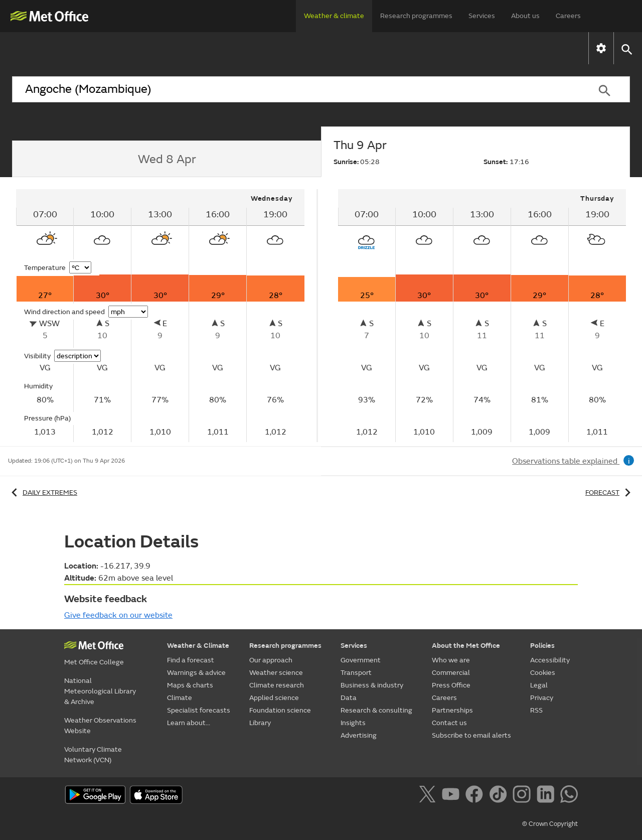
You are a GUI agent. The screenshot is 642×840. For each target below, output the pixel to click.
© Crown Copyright (550, 824)
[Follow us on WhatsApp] (569, 796)
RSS (536, 710)
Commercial (451, 673)
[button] (626, 48)
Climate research (277, 685)
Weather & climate (334, 16)
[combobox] (295, 89)
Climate (336, 48)
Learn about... (506, 48)
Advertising (359, 735)
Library (260, 723)
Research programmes (416, 16)
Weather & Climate (198, 646)
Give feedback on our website (118, 615)
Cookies (543, 673)
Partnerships (452, 710)
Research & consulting (376, 710)
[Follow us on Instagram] (523, 796)
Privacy (542, 698)
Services (482, 16)
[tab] (167, 159)
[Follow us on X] (429, 796)
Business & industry (372, 685)
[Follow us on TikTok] (500, 796)
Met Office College (94, 662)
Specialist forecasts (415, 48)
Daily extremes (43, 493)
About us (525, 16)
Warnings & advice (176, 48)
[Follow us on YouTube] (453, 796)
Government (361, 660)
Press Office (451, 685)
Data (349, 698)
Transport (356, 673)
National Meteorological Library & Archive (100, 691)
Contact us (449, 723)
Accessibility (550, 660)
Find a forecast (85, 48)
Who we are (451, 660)
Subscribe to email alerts (471, 735)
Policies (542, 646)
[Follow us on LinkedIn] (547, 796)
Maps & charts (267, 48)
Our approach (271, 660)
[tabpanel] (161, 316)
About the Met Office (466, 646)
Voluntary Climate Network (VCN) (93, 755)
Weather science (276, 673)
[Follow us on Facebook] (476, 796)
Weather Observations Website (100, 726)
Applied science (274, 698)
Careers (568, 16)
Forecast (610, 493)
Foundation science (280, 710)
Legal (539, 685)
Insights (353, 723)
